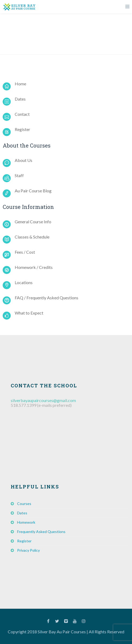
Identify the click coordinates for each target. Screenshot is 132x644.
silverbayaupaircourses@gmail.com (43, 400)
